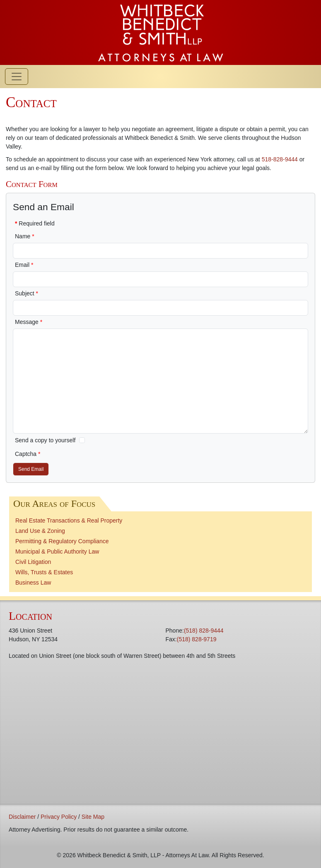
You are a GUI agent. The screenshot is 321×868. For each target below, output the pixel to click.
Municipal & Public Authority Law (57, 551)
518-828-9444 (280, 159)
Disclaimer (22, 817)
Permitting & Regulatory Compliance (62, 541)
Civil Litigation (33, 562)
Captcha (28, 454)
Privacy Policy (59, 817)
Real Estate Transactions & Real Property (69, 520)
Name (25, 236)
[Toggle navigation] (17, 77)
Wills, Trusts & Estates (44, 572)
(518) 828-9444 (204, 631)
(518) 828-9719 (197, 639)
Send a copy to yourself (45, 440)
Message (29, 322)
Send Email (31, 469)
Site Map (93, 817)
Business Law (33, 583)
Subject (27, 293)
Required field (35, 223)
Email (24, 265)
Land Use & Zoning (40, 531)
